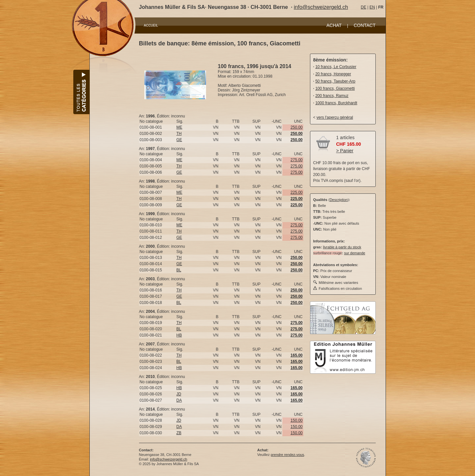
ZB (179, 433)
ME (179, 127)
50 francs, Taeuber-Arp (335, 81)
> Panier (345, 151)
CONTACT (365, 25)
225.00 (297, 192)
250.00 (297, 127)
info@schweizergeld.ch (321, 7)
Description (339, 200)
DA (179, 400)
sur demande (355, 253)
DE (364, 7)
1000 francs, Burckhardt (336, 103)
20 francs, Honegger (333, 74)
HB (179, 335)
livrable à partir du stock (342, 247)
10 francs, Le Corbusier (336, 67)
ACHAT (334, 25)
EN (372, 7)
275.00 (297, 160)
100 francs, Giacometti (335, 88)
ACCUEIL (151, 25)
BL (179, 270)
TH (179, 134)
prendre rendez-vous (287, 455)
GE (179, 140)
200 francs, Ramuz (332, 96)
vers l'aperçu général (335, 117)
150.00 (297, 420)
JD (179, 394)
